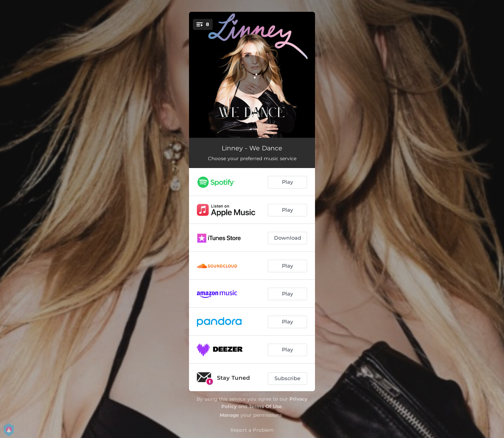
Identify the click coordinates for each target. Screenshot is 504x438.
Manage (229, 415)
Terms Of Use (265, 406)
